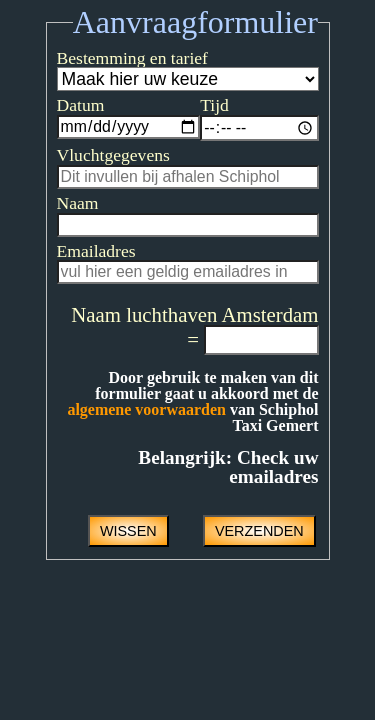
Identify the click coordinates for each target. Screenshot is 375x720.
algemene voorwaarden (232, 418)
